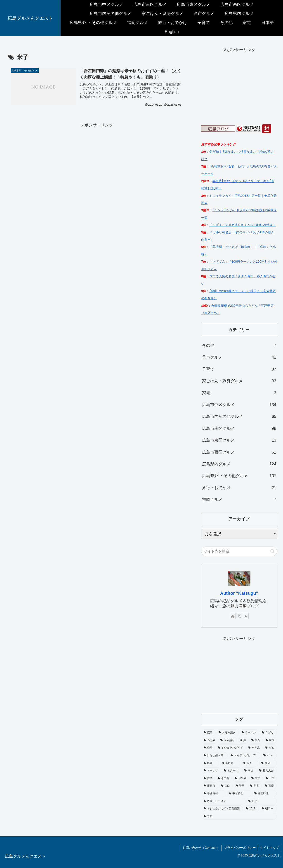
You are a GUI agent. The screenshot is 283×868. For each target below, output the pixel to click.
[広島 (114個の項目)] (209, 733)
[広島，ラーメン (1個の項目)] (224, 801)
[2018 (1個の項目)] (251, 809)
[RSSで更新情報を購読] (246, 616)
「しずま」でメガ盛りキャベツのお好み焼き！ (243, 225)
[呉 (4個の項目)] (243, 740)
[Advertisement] (97, 160)
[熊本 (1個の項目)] (255, 786)
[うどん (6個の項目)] (268, 733)
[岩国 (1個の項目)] (241, 786)
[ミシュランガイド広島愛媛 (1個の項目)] (222, 809)
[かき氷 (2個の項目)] (254, 748)
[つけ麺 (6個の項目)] (210, 740)
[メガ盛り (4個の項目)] (228, 740)
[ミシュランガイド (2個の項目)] (231, 748)
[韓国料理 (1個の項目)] (264, 794)
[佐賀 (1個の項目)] (208, 778)
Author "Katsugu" (239, 593)
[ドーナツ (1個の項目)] (211, 771)
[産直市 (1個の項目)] (210, 786)
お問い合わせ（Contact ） (200, 848)
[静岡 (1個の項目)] (210, 763)
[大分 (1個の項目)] (268, 763)
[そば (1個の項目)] (249, 771)
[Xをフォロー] (239, 616)
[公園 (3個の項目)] (208, 748)
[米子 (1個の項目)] (250, 763)
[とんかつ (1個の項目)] (232, 771)
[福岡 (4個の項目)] (256, 740)
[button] (272, 551)
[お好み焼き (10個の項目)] (228, 733)
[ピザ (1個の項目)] (262, 801)
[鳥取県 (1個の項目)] (230, 763)
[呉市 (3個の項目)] (270, 740)
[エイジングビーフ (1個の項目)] (245, 756)
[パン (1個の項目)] (269, 756)
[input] (239, 551)
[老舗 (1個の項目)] (239, 816)
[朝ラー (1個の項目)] (268, 809)
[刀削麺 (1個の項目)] (241, 778)
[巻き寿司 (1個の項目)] (214, 794)
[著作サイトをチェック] (233, 616)
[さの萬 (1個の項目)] (224, 778)
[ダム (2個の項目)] (270, 748)
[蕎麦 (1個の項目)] (270, 786)
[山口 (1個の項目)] (226, 786)
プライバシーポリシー (239, 848)
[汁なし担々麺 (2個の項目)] (215, 756)
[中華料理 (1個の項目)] (239, 794)
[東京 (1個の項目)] (256, 778)
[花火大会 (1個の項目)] (267, 771)
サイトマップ (269, 848)
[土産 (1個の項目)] (270, 778)
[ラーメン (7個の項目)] (249, 733)
